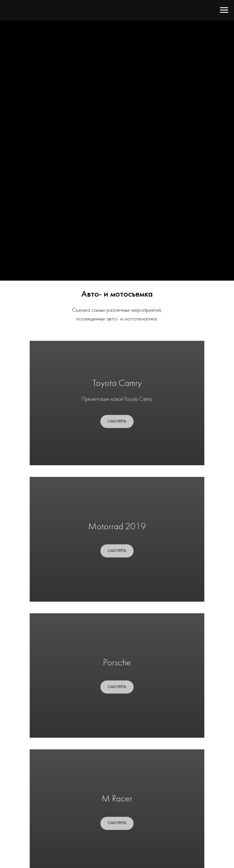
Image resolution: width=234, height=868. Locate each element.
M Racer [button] (117, 799)
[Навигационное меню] (224, 10)
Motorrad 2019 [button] (117, 527)
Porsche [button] (117, 663)
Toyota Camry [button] (117, 384)
